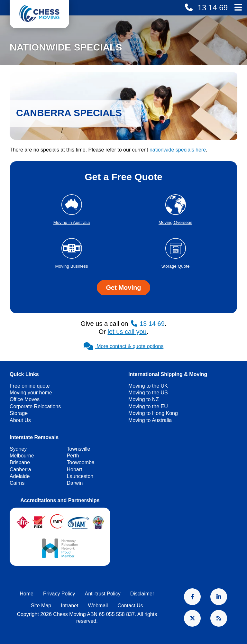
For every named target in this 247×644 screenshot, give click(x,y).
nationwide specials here (178, 150)
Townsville (79, 449)
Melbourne (22, 456)
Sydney (18, 449)
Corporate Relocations (35, 406)
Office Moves (25, 399)
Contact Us (130, 606)
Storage (19, 413)
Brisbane (20, 462)
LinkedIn (219, 597)
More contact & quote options (124, 346)
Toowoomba (81, 462)
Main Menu (238, 7)
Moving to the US (148, 393)
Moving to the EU (148, 406)
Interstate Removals (34, 437)
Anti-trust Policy (103, 594)
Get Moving (124, 288)
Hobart (75, 469)
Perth (73, 456)
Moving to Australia (150, 420)
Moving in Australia (72, 222)
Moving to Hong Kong (153, 413)
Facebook (192, 597)
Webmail (98, 606)
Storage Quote (176, 266)
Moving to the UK (148, 386)
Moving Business (71, 266)
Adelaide (20, 476)
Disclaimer (142, 594)
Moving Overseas (175, 222)
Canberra (20, 469)
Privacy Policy (59, 594)
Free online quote (30, 386)
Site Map (41, 606)
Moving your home (31, 393)
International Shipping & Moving (168, 374)
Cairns (17, 483)
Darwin (75, 483)
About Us (20, 420)
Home (27, 594)
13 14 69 (212, 8)
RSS (219, 618)
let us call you (127, 332)
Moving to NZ (144, 399)
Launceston (80, 476)
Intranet (69, 606)
